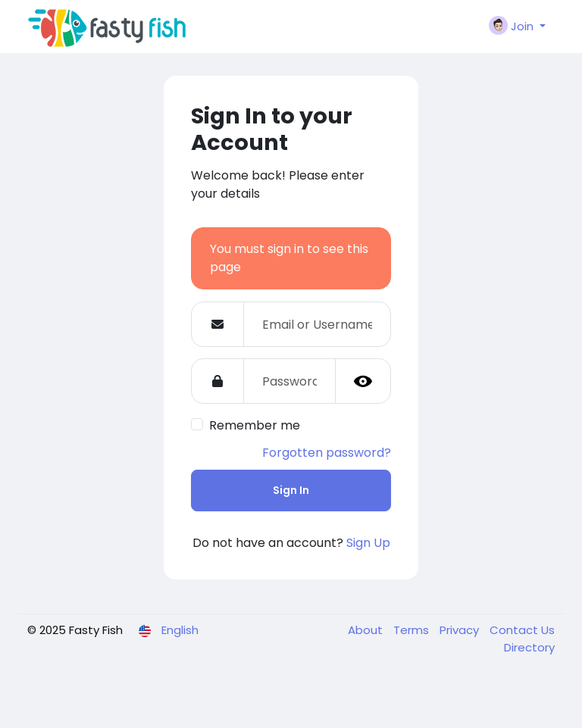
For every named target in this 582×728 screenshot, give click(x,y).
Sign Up (368, 543)
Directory (529, 647)
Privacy (461, 630)
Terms (413, 630)
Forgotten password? (327, 453)
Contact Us (522, 630)
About (367, 630)
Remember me (255, 425)
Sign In (291, 490)
